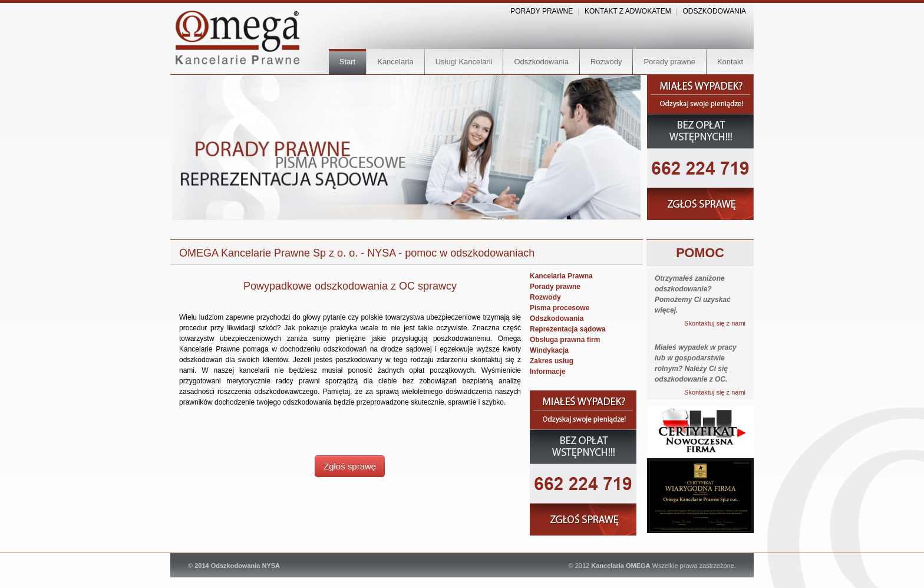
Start (347, 62)
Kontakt (730, 62)
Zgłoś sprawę (350, 466)
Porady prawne (669, 62)
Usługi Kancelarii (464, 62)
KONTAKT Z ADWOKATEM (628, 11)
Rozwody (606, 62)
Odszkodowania (541, 62)
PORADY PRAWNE (542, 11)
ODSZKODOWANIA (714, 11)
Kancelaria (395, 62)
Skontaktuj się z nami (715, 323)
